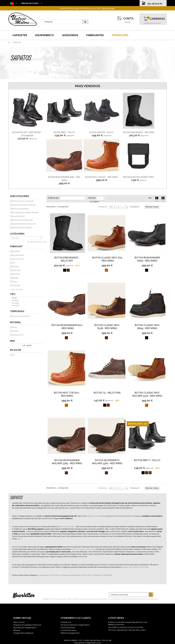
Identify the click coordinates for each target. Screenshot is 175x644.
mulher (15, 303)
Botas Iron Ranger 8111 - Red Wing (67, 327)
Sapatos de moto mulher (24, 224)
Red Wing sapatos (67, 527)
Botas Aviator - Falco (101, 132)
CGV (81, 640)
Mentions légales (71, 640)
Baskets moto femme (22, 228)
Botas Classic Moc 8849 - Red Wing (147, 327)
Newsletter (24, 596)
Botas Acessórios (20, 209)
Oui (13, 355)
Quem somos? (19, 622)
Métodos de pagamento (70, 633)
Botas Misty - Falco (64, 132)
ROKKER (15, 267)
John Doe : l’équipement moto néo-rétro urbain (127, 630)
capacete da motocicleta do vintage (53, 575)
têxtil (14, 327)
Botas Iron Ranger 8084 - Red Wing (147, 259)
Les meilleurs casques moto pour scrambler (126, 627)
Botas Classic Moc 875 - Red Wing (107, 259)
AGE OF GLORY (18, 259)
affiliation (17, 630)
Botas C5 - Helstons (107, 393)
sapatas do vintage (95, 516)
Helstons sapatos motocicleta (84, 549)
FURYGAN (16, 286)
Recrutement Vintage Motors (25, 628)
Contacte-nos (66, 622)
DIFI (13, 263)
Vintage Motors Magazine (23, 633)
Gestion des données (92, 640)
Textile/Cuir (18, 335)
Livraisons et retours (69, 630)
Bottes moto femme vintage (25, 213)
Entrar (127, 22)
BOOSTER (16, 251)
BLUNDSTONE (18, 255)
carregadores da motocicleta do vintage (121, 516)
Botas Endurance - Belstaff (139, 132)
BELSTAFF (16, 274)
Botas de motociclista (22, 220)
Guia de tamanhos (68, 628)
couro (15, 331)
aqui (19, 539)
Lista (163, 199)
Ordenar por (53, 198)
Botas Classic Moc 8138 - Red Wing (107, 327)
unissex (15, 306)
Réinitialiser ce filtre (38, 242)
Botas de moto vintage (23, 201)
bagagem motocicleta (103, 575)
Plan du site (107, 640)
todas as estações (21, 316)
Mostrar (92, 198)
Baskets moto (18, 216)
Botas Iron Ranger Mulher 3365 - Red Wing (67, 462)
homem (15, 301)
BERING (15, 278)
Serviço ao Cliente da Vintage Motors (75, 625)
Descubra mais (108, 8)
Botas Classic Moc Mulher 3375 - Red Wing (147, 394)
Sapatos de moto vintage (24, 205)
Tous (14, 298)
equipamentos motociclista (80, 575)
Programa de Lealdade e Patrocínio (27, 625)
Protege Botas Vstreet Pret (139, 177)
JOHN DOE (16, 270)
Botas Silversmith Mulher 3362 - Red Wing (107, 462)
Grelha (157, 199)
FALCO (15, 282)
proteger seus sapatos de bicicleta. (135, 567)
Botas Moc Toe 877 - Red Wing (101, 177)
